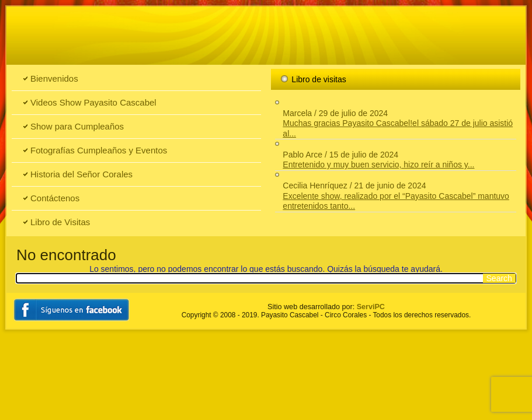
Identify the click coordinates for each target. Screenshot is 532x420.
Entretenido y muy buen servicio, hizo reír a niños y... (378, 164)
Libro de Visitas (60, 222)
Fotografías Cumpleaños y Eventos (99, 150)
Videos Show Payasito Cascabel (93, 102)
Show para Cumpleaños (77, 126)
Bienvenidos (54, 78)
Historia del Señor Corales (81, 174)
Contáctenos (55, 198)
